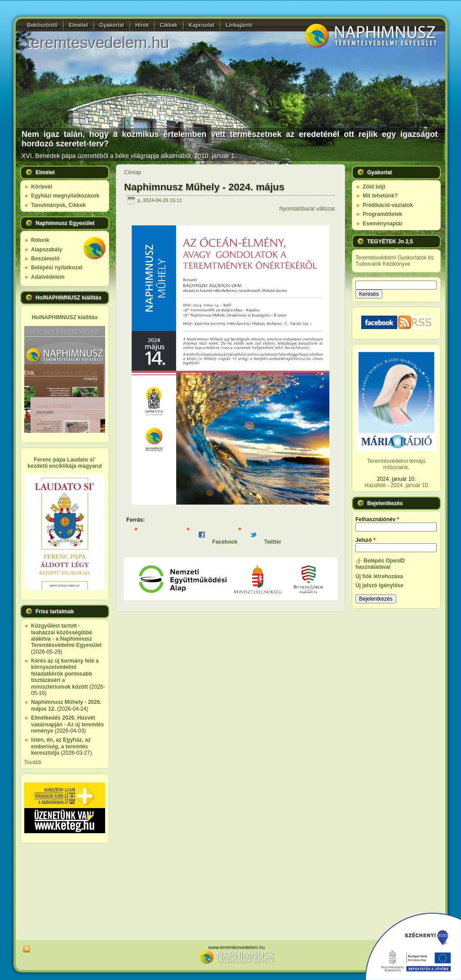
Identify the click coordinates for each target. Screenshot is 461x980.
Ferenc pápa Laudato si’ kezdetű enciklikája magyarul (64, 463)
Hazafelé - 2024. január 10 (396, 485)
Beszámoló (45, 259)
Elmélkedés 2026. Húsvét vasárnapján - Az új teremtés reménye (67, 724)
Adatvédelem (48, 277)
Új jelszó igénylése (379, 585)
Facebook (218, 542)
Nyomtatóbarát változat (307, 209)
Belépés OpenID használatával (380, 564)
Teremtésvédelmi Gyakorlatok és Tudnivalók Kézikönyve (395, 261)
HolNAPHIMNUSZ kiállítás (65, 317)
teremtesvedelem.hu (98, 42)
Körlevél (42, 187)
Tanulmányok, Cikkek (58, 205)
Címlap (133, 172)
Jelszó (366, 540)
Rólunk (40, 240)
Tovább (33, 762)
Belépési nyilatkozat (57, 268)
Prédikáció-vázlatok (388, 205)
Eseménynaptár (383, 224)
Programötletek (382, 214)
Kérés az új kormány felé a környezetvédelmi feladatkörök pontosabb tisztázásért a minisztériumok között (65, 674)
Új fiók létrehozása (379, 576)
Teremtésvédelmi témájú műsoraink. (396, 464)
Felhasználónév (377, 519)
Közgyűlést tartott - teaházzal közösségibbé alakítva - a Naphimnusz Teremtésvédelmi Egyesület (66, 635)
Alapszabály (47, 250)
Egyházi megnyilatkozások (65, 196)
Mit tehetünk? (380, 196)
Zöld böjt (374, 187)
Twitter (266, 542)
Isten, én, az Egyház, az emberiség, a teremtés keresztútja (61, 746)
